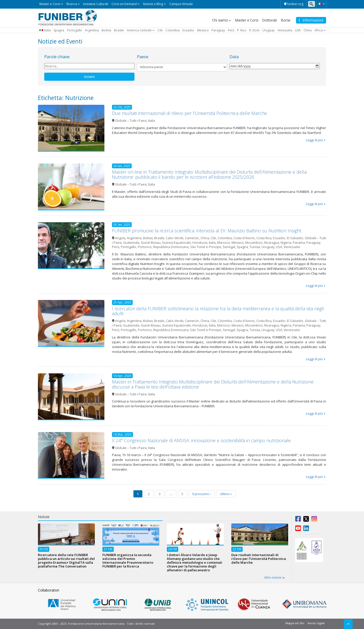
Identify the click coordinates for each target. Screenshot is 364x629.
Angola (120, 238)
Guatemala (131, 243)
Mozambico (254, 243)
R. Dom (254, 30)
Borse (286, 20)
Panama (299, 243)
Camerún (192, 238)
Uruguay (268, 30)
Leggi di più (314, 140)
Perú (116, 247)
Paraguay (218, 30)
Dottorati (269, 20)
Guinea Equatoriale (176, 243)
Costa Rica (264, 238)
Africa (319, 30)
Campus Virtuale (181, 4)
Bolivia (106, 30)
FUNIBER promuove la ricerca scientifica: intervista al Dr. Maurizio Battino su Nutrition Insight (207, 231)
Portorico (145, 247)
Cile (160, 30)
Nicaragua (272, 243)
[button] (321, 4)
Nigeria (286, 243)
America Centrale (139, 30)
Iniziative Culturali (96, 4)
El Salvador (295, 238)
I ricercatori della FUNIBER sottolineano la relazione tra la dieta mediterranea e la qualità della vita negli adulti (218, 311)
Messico (203, 30)
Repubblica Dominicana (171, 247)
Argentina (92, 30)
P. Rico (242, 30)
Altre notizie (274, 577)
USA (298, 30)
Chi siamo (220, 20)
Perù (231, 30)
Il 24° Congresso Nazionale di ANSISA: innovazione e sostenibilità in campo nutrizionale (201, 440)
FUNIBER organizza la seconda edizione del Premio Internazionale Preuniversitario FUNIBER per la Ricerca (128, 561)
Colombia (173, 30)
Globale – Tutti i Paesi (131, 121)
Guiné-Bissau (151, 243)
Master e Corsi (50, 4)
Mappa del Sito (295, 623)
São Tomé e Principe (206, 247)
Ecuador (188, 30)
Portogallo (75, 30)
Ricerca (72, 4)
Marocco (224, 243)
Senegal (229, 247)
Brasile (119, 30)
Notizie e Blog (153, 4)
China (308, 30)
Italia (47, 30)
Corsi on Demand (124, 4)
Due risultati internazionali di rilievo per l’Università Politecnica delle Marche (189, 113)
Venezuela (285, 30)
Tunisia (255, 247)
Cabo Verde (175, 238)
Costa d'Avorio (244, 238)
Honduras (200, 243)
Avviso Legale (316, 623)
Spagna (59, 30)
